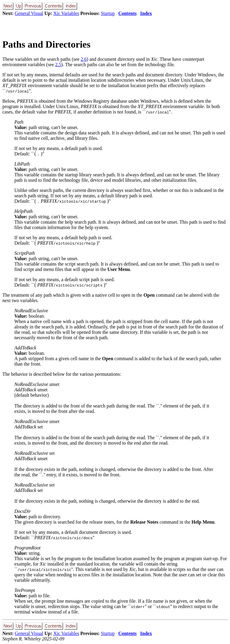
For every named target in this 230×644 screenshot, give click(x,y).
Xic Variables (66, 13)
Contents (127, 13)
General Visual (29, 13)
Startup (108, 13)
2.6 (84, 59)
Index (146, 13)
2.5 (58, 65)
